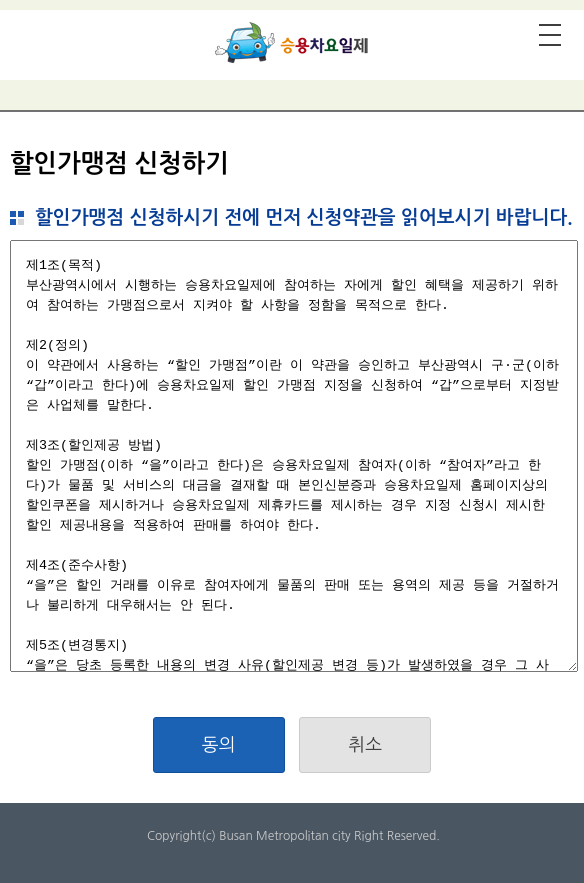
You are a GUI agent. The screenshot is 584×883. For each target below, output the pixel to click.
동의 (219, 745)
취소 (365, 745)
